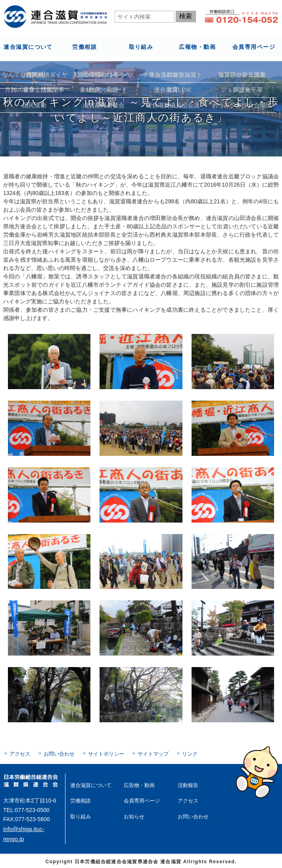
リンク (180, 754)
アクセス (19, 754)
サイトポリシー (101, 754)
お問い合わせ (56, 754)
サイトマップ (145, 754)
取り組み (141, 47)
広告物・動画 (138, 784)
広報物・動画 (197, 47)
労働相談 (84, 47)
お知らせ (133, 815)
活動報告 (187, 784)
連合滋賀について (28, 47)
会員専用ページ (254, 47)
